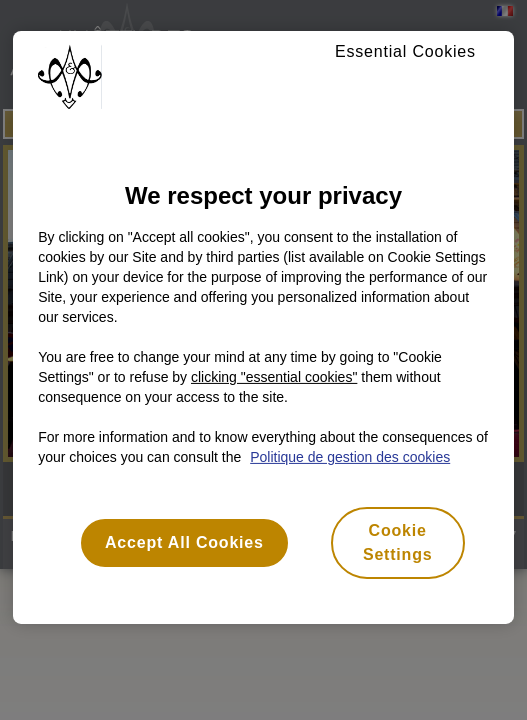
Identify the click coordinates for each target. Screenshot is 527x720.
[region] (263, 327)
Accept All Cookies (184, 542)
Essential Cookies (405, 51)
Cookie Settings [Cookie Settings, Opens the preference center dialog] (398, 542)
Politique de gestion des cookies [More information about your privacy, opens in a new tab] (350, 457)
